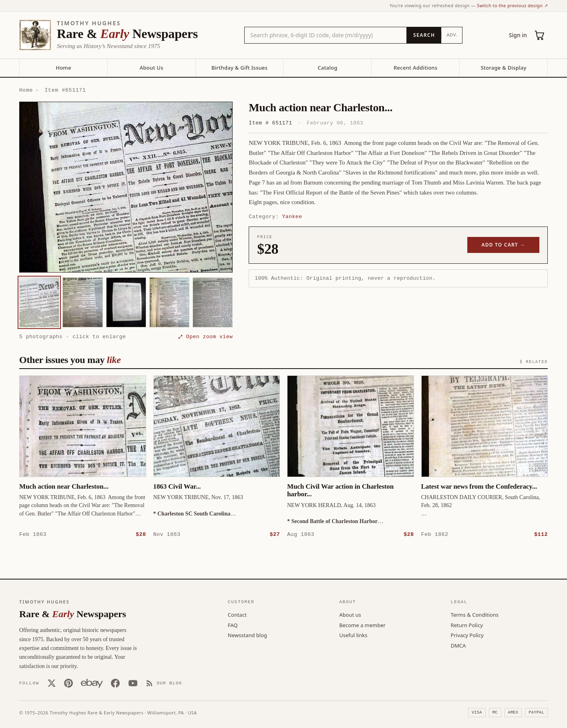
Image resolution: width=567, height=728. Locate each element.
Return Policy (467, 625)
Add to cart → (504, 245)
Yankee (292, 217)
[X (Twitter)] (52, 683)
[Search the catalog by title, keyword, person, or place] (326, 35)
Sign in (518, 35)
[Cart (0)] (540, 35)
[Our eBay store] (92, 683)
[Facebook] (115, 683)
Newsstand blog (247, 635)
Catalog (327, 68)
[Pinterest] (68, 683)
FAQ (233, 625)
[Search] (424, 35)
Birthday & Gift (239, 68)
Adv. (452, 35)
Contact (237, 614)
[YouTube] (133, 683)
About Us (152, 68)
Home (63, 68)
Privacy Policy (467, 635)
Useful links (353, 635)
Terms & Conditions (475, 614)
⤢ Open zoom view (205, 337)
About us (350, 614)
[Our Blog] (164, 683)
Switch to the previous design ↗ (512, 5)
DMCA (458, 645)
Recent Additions (415, 68)
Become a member (362, 625)
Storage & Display (503, 68)
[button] (126, 187)
